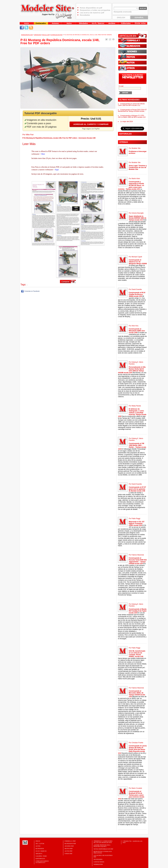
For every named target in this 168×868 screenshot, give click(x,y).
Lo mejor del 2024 (127, 122)
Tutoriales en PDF (56, 35)
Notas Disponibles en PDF (103, 849)
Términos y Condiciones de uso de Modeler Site (103, 842)
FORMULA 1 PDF (70, 841)
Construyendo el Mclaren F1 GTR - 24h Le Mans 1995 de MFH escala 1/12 (132, 116)
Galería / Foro (41, 856)
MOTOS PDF (69, 849)
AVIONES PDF (69, 846)
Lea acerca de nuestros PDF (103, 856)
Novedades (98, 859)
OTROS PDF (68, 854)
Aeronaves (38, 35)
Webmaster (98, 864)
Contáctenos (99, 862)
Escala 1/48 (46, 35)
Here (43, 154)
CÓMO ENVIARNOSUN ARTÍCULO (42, 862)
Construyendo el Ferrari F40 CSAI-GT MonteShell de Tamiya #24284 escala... (132, 110)
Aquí (57, 170)
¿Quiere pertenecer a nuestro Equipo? (102, 846)
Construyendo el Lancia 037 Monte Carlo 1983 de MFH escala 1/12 (131, 105)
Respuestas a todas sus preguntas (103, 852)
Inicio (38, 841)
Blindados (40, 849)
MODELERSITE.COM (27, 35)
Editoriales (40, 859)
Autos (38, 846)
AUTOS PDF (68, 851)
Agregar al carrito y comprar (91, 124)
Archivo (39, 854)
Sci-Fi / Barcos (41, 851)
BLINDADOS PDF (70, 844)
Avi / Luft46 (40, 844)
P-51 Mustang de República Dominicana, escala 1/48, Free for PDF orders (88, 35)
